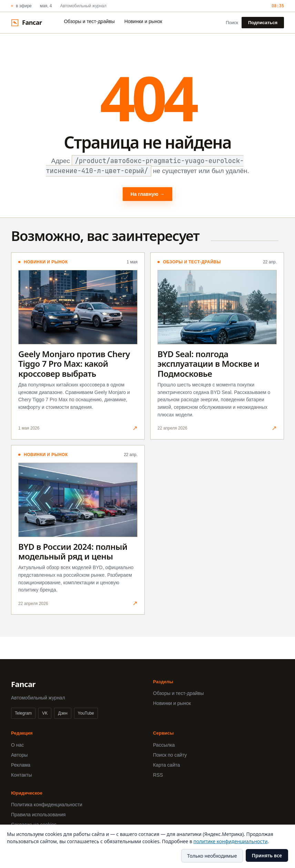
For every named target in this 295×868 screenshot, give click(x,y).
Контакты (21, 775)
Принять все (267, 855)
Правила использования (38, 815)
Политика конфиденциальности (47, 805)
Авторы (19, 755)
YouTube (86, 713)
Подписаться (263, 23)
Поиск (232, 23)
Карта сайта (166, 765)
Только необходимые (212, 856)
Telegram (23, 713)
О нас (17, 745)
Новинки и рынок (143, 21)
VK (45, 713)
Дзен (63, 713)
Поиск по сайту (170, 755)
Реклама (21, 765)
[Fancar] (26, 23)
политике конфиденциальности (230, 841)
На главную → (148, 194)
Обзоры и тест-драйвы (89, 21)
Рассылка (164, 745)
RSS (158, 775)
